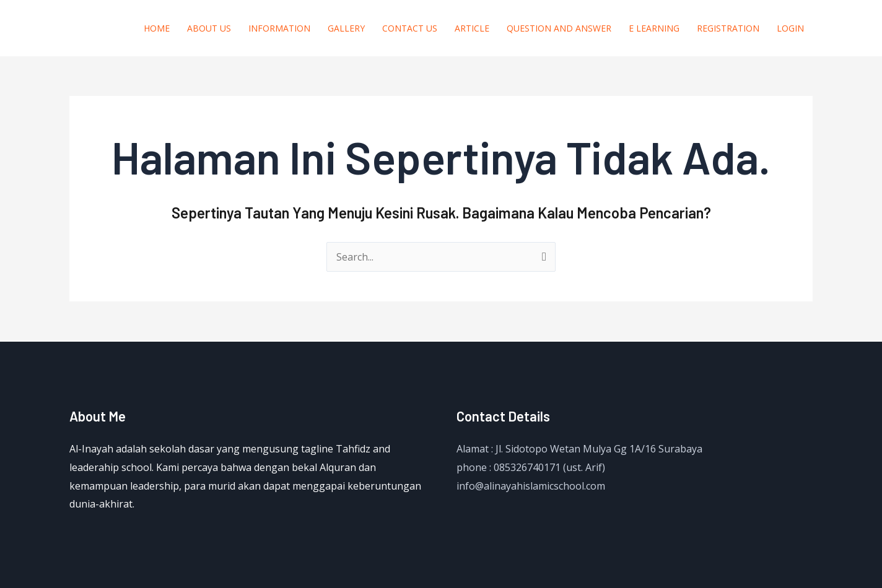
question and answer (559, 28)
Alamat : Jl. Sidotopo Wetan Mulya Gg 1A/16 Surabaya (579, 449)
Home (157, 28)
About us (209, 28)
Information (279, 28)
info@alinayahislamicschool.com (531, 486)
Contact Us (410, 28)
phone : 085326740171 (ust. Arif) (531, 467)
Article (472, 28)
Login (790, 28)
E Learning (654, 28)
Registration (728, 28)
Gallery (346, 28)
